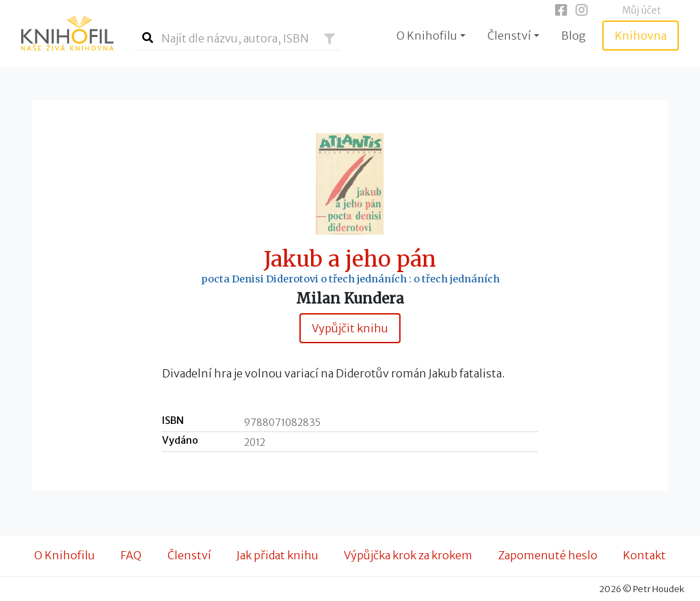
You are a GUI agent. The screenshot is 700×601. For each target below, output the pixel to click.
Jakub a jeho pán (350, 259)
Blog (574, 36)
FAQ (131, 555)
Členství (189, 555)
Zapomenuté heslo (548, 555)
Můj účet (642, 10)
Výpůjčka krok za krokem (408, 555)
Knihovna (641, 36)
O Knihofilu (65, 555)
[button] (329, 39)
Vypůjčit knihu (350, 328)
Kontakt (644, 555)
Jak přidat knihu (278, 555)
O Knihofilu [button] (427, 36)
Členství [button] (509, 36)
